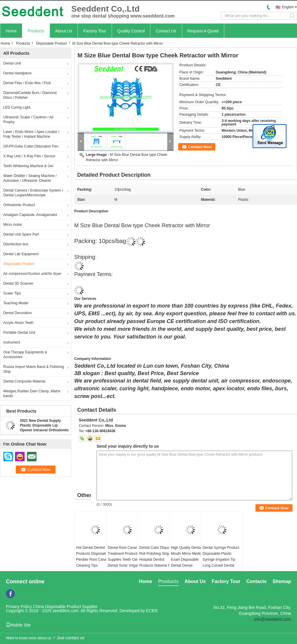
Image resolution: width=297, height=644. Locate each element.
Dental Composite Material (24, 381)
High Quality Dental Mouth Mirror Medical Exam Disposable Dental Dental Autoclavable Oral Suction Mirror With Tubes (188, 565)
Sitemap (282, 581)
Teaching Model (16, 303)
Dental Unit (12, 63)
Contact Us (166, 31)
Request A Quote (203, 31)
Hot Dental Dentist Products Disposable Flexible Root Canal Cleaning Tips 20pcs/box (92, 560)
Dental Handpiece (17, 73)
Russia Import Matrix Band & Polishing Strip (34, 369)
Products (36, 31)
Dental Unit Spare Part (21, 234)
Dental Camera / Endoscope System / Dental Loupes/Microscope (33, 193)
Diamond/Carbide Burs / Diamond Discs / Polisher (30, 95)
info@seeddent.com (272, 619)
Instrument (12, 342)
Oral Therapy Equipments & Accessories (25, 355)
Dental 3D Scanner (18, 283)
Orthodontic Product (19, 205)
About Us (64, 31)
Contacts (256, 581)
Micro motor (13, 225)
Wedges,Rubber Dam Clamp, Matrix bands (32, 394)
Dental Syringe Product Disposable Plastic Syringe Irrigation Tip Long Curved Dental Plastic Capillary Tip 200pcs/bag (221, 562)
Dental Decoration (18, 313)
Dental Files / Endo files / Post (27, 83)
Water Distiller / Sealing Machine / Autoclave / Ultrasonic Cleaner (30, 178)
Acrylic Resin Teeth (18, 323)
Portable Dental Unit (19, 333)
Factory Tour (95, 31)
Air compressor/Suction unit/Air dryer (32, 274)
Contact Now (200, 147)
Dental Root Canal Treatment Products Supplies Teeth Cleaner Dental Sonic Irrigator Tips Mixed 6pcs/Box (126, 560)
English (288, 7)
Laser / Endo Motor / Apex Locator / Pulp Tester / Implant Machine (31, 134)
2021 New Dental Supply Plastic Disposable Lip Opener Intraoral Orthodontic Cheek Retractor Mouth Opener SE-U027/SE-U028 (44, 430)
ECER (152, 611)
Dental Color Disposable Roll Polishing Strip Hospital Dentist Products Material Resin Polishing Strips (158, 560)
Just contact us (71, 638)
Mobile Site (18, 625)
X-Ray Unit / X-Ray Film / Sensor (29, 156)
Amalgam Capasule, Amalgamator (30, 215)
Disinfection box (16, 244)
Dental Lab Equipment (21, 254)
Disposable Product (51, 43)
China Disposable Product (57, 607)
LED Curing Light (17, 107)
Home (11, 31)
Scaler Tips (12, 293)
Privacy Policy (19, 607)
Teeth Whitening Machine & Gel (28, 166)
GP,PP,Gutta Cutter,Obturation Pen (31, 146)
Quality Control (131, 31)
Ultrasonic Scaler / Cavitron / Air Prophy (28, 120)
